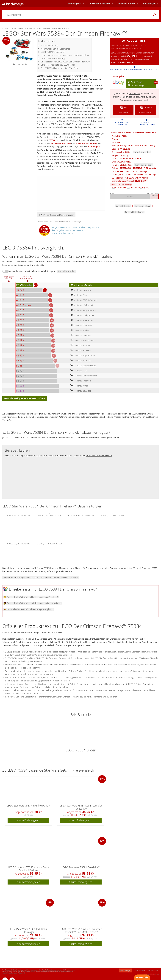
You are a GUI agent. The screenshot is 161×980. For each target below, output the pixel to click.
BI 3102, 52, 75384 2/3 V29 (50, 515)
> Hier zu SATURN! (80, 350)
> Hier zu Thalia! (79, 330)
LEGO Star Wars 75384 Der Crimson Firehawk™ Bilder (65, 55)
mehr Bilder (19, 64)
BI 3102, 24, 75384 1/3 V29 (18, 515)
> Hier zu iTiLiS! (79, 371)
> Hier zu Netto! (79, 386)
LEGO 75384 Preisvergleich (53, 52)
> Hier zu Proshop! (80, 381)
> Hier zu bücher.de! (81, 305)
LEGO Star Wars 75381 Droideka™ (81, 867)
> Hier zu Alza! (78, 295)
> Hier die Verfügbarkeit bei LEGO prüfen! (25, 398)
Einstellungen (149, 3)
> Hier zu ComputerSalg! (83, 366)
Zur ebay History (143, 206)
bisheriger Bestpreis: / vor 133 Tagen (134, 174)
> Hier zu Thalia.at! (80, 361)
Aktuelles (100, 3)
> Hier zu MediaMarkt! (82, 340)
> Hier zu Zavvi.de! (80, 391)
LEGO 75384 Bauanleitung (53, 58)
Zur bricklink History (134, 212)
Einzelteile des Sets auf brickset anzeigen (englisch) (28, 609)
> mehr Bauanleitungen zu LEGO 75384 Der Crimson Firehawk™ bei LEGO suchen (41, 578)
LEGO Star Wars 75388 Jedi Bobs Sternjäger (28, 931)
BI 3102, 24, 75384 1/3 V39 (112, 515)
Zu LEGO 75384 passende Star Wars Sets (59, 68)
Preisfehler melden (67, 271)
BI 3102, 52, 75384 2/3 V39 (18, 543)
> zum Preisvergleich (28, 820)
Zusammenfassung (49, 45)
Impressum (153, 970)
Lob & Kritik (142, 977)
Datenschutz (139, 970)
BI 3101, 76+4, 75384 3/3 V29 (81, 515)
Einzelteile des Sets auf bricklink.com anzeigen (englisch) (31, 597)
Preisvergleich (75, 3)
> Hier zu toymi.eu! (80, 290)
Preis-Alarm (134, 93)
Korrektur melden (142, 152)
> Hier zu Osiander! (80, 325)
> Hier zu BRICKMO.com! (83, 300)
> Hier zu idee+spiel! (81, 320)
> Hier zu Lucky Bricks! (82, 315)
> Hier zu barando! (80, 335)
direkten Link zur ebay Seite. (99, 456)
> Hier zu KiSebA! (79, 345)
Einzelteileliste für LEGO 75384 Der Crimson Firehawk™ (65, 62)
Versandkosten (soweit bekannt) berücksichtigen (32, 271)
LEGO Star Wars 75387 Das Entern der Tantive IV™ (81, 807)
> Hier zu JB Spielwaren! (82, 310)
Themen (127, 3)
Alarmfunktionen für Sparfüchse (55, 49)
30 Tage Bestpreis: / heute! (130, 178)
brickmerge (126, 970)
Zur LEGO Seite (123, 206)
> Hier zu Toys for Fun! (82, 356)
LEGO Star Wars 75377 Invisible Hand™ (28, 806)
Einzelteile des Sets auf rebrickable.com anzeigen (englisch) (32, 603)
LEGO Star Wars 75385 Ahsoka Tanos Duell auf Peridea (29, 869)
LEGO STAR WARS (93, 105)
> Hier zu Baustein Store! (83, 376)
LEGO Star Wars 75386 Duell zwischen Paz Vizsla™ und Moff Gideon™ (81, 931)
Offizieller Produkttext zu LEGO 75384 (58, 65)
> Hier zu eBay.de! (81, 285)
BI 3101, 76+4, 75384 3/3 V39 (50, 543)
